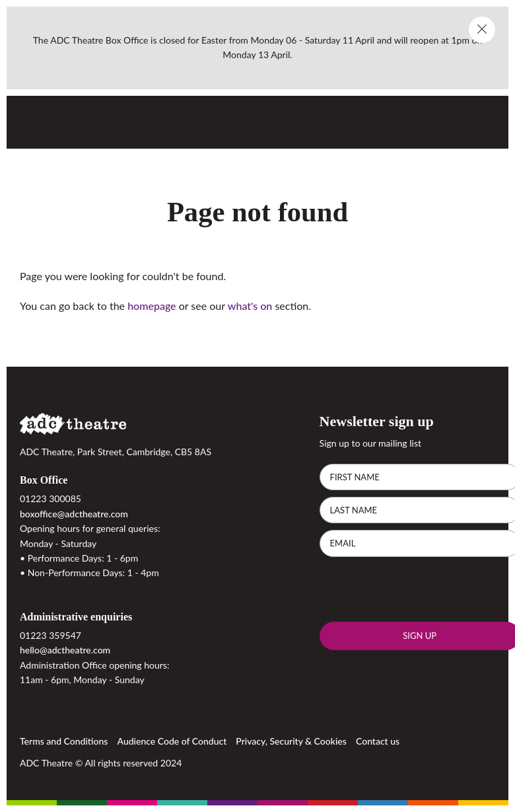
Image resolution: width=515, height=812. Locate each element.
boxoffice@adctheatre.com (74, 514)
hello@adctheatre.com (65, 650)
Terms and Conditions (64, 741)
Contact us (378, 741)
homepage (152, 306)
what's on (250, 306)
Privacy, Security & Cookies (291, 741)
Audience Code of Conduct (172, 741)
